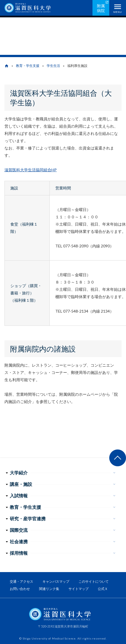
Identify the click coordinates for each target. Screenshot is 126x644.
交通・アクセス (22, 581)
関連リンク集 (49, 589)
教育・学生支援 (28, 66)
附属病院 (101, 8)
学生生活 (53, 66)
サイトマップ (79, 589)
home (7, 66)
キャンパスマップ (56, 581)
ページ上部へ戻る (118, 458)
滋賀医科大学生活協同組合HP (31, 170)
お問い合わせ (20, 589)
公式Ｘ (103, 589)
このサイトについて (94, 581)
